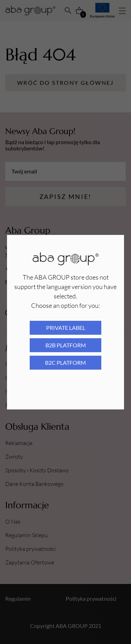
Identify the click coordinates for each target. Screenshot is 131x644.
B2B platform (66, 345)
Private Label (66, 328)
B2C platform (65, 362)
